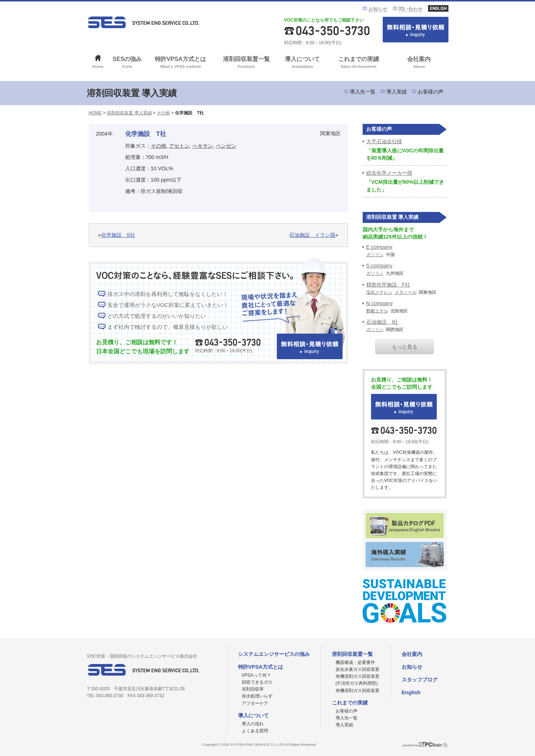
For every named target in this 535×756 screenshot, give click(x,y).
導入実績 (397, 92)
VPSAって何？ (256, 675)
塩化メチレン (379, 292)
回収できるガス (257, 682)
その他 (163, 113)
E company (379, 247)
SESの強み (127, 63)
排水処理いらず (257, 696)
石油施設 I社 (382, 322)
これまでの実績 (358, 63)
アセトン (179, 146)
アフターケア (255, 703)
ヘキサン (203, 146)
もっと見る (405, 347)
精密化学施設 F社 (388, 285)
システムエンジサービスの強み (274, 654)
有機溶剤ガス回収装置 (358, 691)
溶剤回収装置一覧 (246, 63)
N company (380, 303)
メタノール (406, 292)
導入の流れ (253, 724)
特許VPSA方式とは (181, 63)
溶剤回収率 (253, 689)
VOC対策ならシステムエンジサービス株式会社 (144, 22)
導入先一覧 (363, 92)
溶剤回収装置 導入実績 (129, 113)
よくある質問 (255, 731)
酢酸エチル (377, 311)
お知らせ (378, 9)
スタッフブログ (420, 680)
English (411, 692)
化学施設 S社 (118, 235)
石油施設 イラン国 (312, 235)
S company (379, 266)
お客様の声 (431, 92)
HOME (95, 113)
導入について (303, 63)
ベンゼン (226, 146)
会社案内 (419, 63)
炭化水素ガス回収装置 (358, 669)
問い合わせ (411, 9)
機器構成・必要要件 (355, 662)
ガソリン (375, 255)
